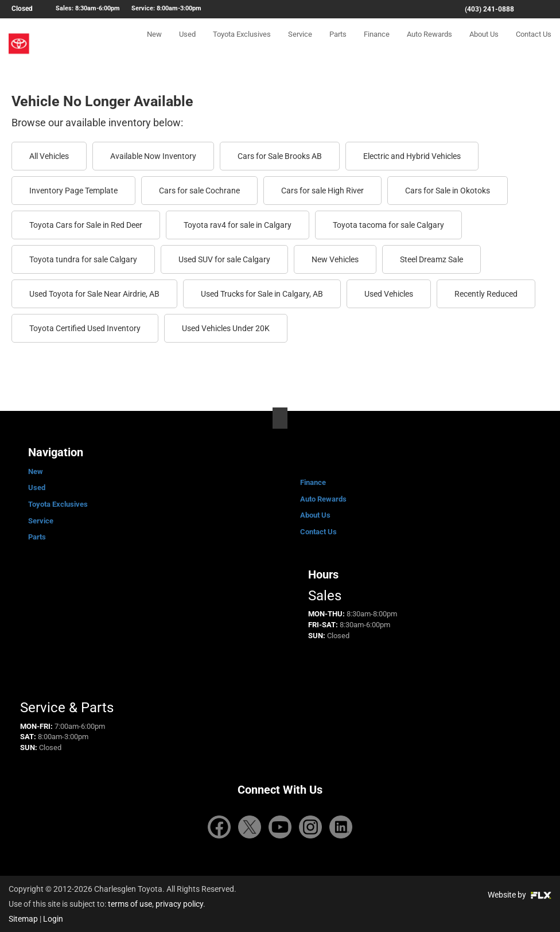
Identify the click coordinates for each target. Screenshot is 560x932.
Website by (520, 895)
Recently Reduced (486, 294)
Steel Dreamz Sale (431, 259)
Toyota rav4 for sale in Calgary (238, 225)
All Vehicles (49, 156)
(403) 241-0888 (489, 9)
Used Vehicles (389, 294)
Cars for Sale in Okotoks (448, 191)
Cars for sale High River (322, 191)
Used (187, 44)
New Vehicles (335, 259)
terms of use (130, 904)
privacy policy (179, 904)
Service (300, 44)
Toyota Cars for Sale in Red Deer (86, 225)
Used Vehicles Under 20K (226, 328)
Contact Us (534, 44)
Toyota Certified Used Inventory (85, 328)
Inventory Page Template (73, 191)
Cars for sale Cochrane (199, 191)
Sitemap (23, 919)
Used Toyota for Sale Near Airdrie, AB (94, 294)
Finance (377, 44)
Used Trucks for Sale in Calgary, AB (262, 294)
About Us (484, 44)
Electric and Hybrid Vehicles (412, 156)
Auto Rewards (429, 44)
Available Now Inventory (153, 156)
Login (53, 919)
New (154, 44)
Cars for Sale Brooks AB (280, 156)
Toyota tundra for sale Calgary (83, 259)
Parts (338, 44)
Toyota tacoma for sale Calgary (388, 225)
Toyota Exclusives (242, 44)
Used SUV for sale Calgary (224, 259)
